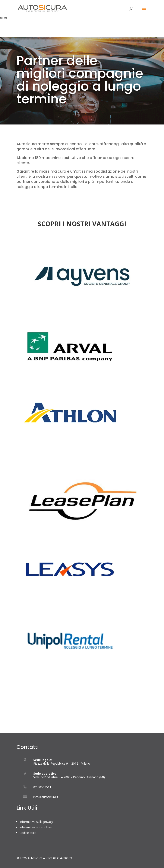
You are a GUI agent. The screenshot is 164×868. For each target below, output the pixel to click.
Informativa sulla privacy (36, 822)
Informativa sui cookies (36, 827)
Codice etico (28, 833)
